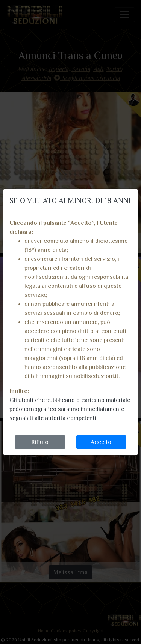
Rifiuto (40, 442)
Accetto (101, 442)
